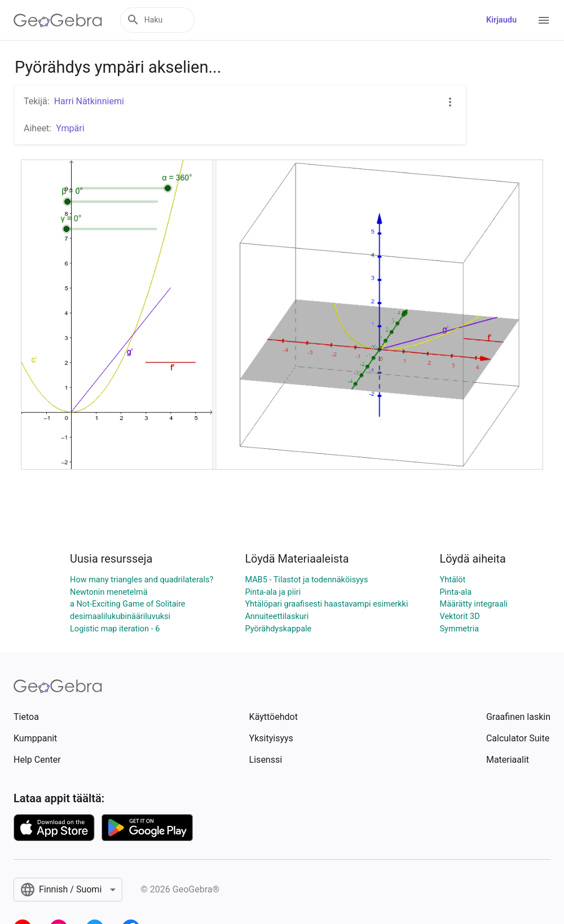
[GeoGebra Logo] (58, 20)
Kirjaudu (501, 20)
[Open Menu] (544, 20)
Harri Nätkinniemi (89, 101)
